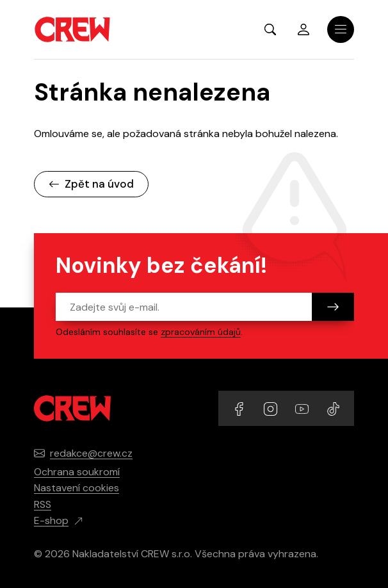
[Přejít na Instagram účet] (272, 408)
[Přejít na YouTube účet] (303, 408)
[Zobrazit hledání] (270, 29)
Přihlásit (303, 29)
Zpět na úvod (91, 184)
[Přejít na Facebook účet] (240, 408)
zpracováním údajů (201, 332)
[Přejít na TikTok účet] (333, 408)
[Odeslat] (333, 307)
